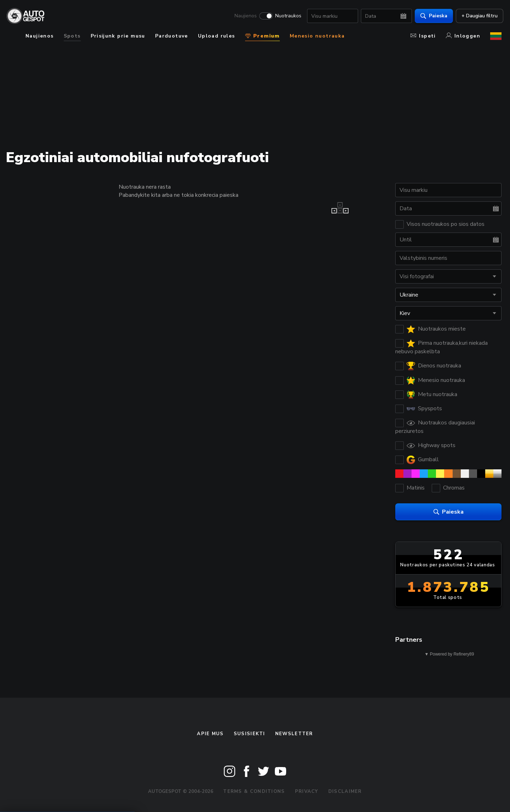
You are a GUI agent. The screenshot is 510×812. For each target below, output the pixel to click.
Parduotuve (172, 36)
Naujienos (244, 16)
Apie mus (210, 734)
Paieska (432, 16)
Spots (72, 36)
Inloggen (463, 36)
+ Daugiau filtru (478, 16)
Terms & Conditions (254, 791)
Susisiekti (250, 734)
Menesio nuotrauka (317, 36)
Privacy (307, 791)
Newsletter (294, 734)
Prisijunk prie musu (118, 36)
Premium (262, 36)
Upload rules (217, 36)
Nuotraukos (287, 16)
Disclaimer (345, 791)
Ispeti (423, 36)
